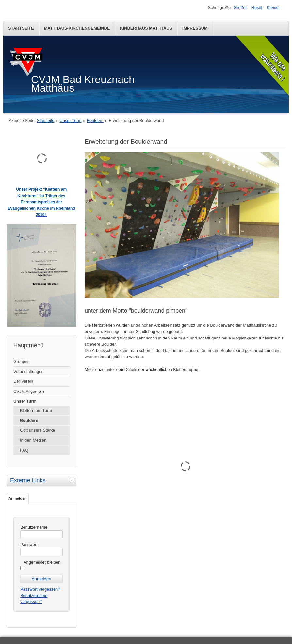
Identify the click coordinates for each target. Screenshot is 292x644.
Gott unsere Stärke (37, 430)
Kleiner (273, 7)
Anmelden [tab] (18, 498)
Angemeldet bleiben (42, 562)
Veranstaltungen (29, 371)
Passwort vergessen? (40, 589)
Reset (257, 7)
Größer (240, 7)
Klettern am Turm (36, 411)
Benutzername (34, 527)
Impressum (195, 28)
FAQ (24, 450)
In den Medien (33, 440)
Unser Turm (71, 121)
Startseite (21, 28)
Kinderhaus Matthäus (146, 28)
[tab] (73, 480)
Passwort (29, 544)
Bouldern (95, 121)
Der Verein (23, 381)
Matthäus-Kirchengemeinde (77, 28)
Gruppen (22, 362)
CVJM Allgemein (29, 391)
